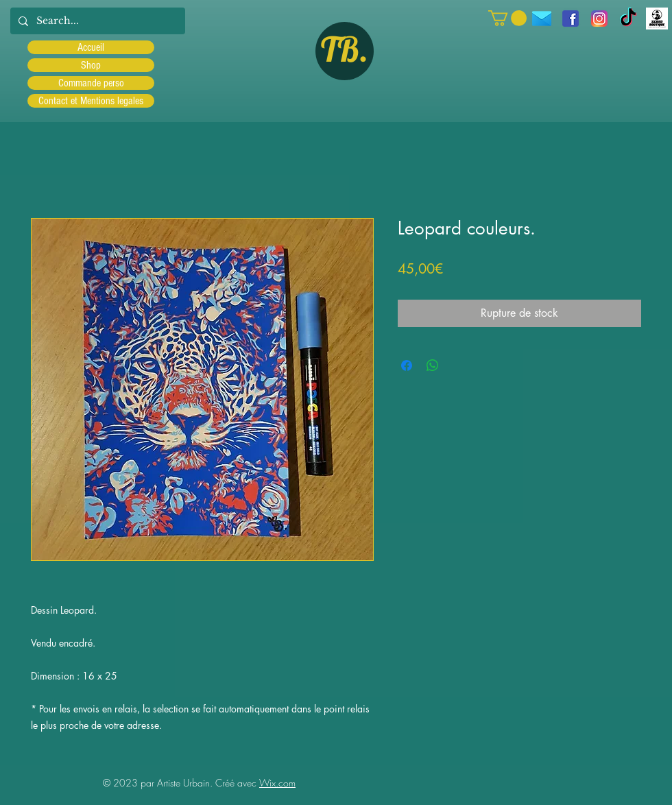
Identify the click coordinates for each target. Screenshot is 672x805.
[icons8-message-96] (542, 19)
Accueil (91, 47)
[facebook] (571, 19)
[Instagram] (599, 19)
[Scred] (657, 19)
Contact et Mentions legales (91, 101)
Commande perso (91, 83)
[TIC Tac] (628, 19)
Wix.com (277, 783)
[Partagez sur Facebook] (407, 365)
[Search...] (96, 21)
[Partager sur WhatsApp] (433, 365)
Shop (91, 65)
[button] (507, 18)
